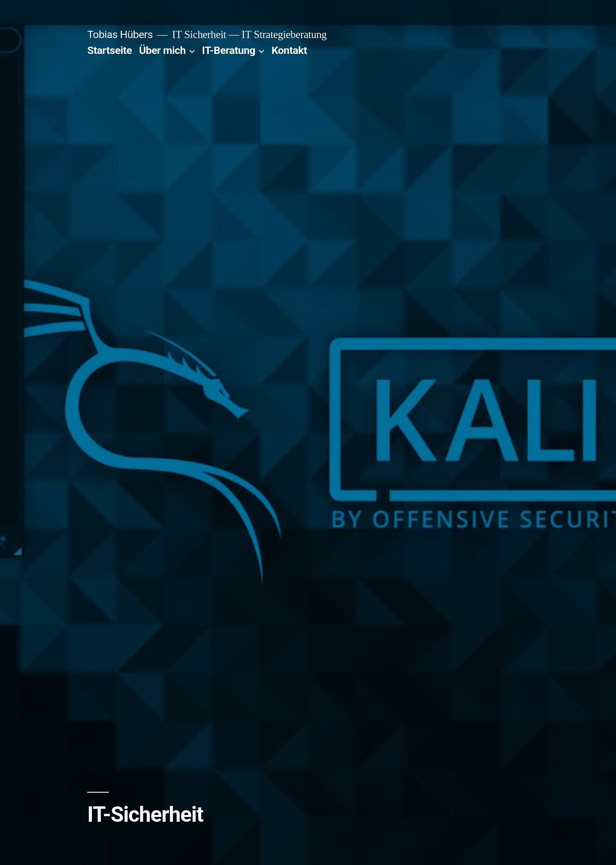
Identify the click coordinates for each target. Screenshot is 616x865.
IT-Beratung (229, 50)
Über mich (162, 50)
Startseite (110, 50)
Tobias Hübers (120, 34)
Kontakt (289, 50)
